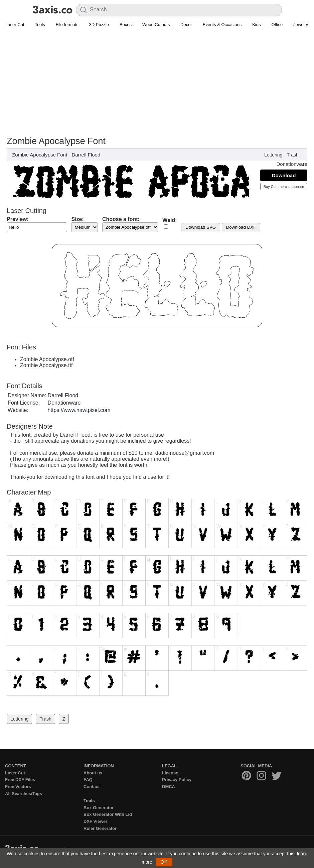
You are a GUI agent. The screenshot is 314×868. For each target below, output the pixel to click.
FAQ (88, 780)
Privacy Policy (177, 780)
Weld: (170, 220)
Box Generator (99, 808)
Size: (77, 219)
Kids (256, 25)
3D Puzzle (99, 25)
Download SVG (201, 227)
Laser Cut (15, 25)
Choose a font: (121, 219)
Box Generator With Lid (108, 814)
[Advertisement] (157, 86)
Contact (92, 787)
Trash (293, 155)
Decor (186, 25)
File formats (67, 25)
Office (277, 25)
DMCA (169, 787)
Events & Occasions (222, 25)
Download (284, 175)
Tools (40, 25)
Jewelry (301, 25)
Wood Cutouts (156, 25)
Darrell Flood (86, 155)
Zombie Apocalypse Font (40, 155)
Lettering (273, 155)
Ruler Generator (100, 828)
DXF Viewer (95, 821)
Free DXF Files (20, 780)
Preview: (18, 219)
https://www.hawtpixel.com (79, 410)
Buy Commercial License (284, 187)
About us (93, 773)
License (170, 773)
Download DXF (241, 227)
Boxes (126, 25)
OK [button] (164, 862)
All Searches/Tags (24, 794)
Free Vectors (18, 787)
